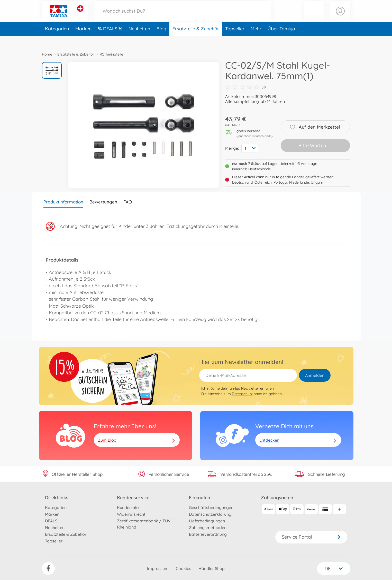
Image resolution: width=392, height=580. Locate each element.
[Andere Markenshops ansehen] (80, 14)
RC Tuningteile (111, 54)
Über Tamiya (281, 39)
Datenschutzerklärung (210, 514)
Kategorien (57, 39)
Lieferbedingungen (207, 521)
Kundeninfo (128, 507)
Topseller (235, 39)
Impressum (158, 568)
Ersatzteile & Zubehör (196, 39)
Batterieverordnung (208, 534)
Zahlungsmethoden (208, 528)
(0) (245, 87)
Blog (161, 39)
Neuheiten (139, 39)
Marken (84, 39)
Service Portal (311, 537)
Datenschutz (242, 394)
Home (47, 54)
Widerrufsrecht (131, 514)
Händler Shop (212, 568)
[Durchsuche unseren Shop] (183, 16)
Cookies (184, 568)
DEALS (111, 39)
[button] (314, 16)
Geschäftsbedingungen (211, 507)
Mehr (256, 39)
